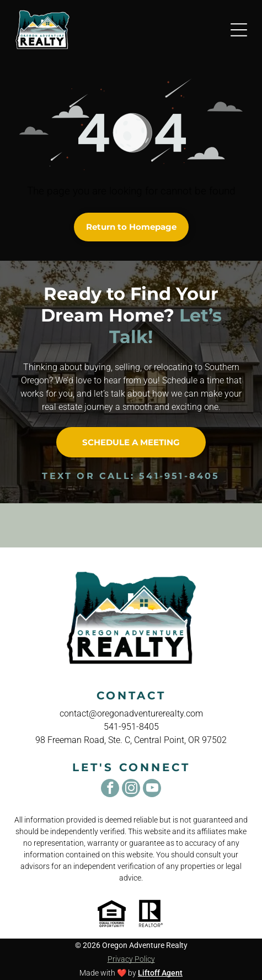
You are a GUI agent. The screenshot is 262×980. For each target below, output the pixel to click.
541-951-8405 (179, 476)
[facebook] (110, 789)
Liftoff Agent (160, 973)
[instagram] (131, 789)
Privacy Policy (131, 959)
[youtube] (152, 789)
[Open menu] (239, 30)
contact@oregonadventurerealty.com (131, 713)
